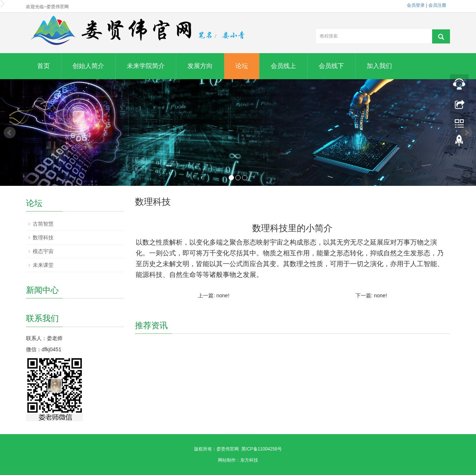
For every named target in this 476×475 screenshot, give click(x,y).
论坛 (242, 66)
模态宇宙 (43, 251)
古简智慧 (43, 224)
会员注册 (437, 5)
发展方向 (200, 66)
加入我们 (379, 66)
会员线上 (283, 66)
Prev (10, 133)
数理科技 (43, 237)
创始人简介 (88, 66)
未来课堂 (43, 265)
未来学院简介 (146, 66)
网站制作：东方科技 (238, 460)
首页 (44, 66)
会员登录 (416, 5)
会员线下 (331, 66)
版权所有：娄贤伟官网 (216, 449)
